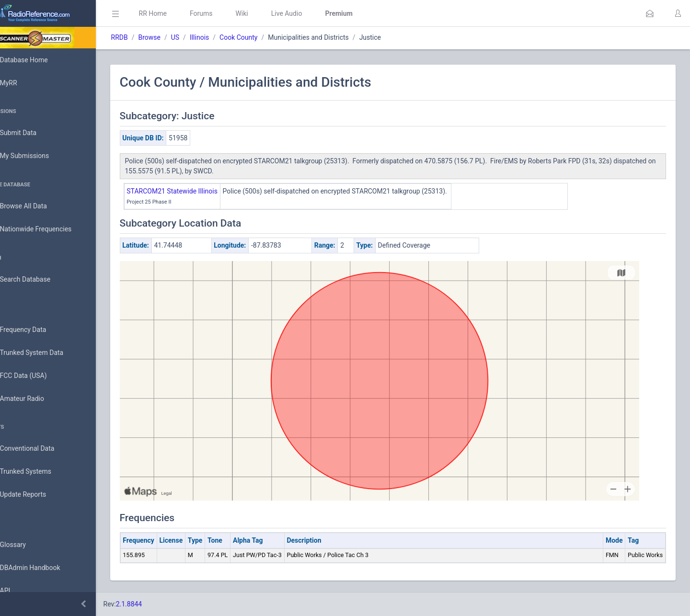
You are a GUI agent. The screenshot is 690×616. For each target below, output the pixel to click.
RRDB (146, 37)
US (202, 37)
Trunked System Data (45, 353)
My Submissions (38, 156)
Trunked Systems (39, 472)
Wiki (269, 13)
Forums (228, 13)
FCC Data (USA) (37, 376)
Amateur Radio (36, 399)
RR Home (180, 13)
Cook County (266, 37)
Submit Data (32, 133)
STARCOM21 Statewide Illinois (199, 191)
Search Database (39, 279)
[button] (650, 13)
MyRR (22, 83)
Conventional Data (41, 449)
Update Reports (37, 495)
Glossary (26, 545)
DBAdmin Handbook (44, 568)
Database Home (37, 60)
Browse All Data (37, 206)
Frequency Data (37, 330)
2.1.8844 (156, 604)
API (19, 591)
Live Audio (314, 13)
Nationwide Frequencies (49, 229)
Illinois (226, 37)
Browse (176, 37)
